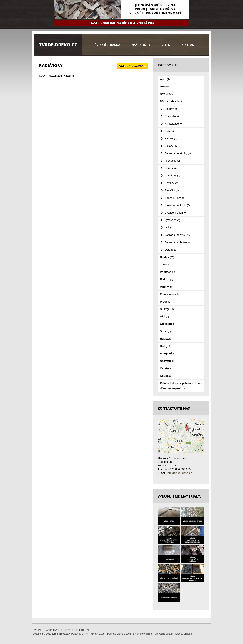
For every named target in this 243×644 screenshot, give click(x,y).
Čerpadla (172, 116)
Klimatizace (174, 124)
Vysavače (172, 220)
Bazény (171, 109)
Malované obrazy (164, 634)
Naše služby (141, 45)
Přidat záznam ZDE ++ (133, 66)
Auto (165, 79)
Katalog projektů (184, 634)
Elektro (167, 279)
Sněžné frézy (175, 198)
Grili (169, 227)
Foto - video (170, 294)
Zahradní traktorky (178, 153)
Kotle (170, 131)
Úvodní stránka (107, 45)
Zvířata (166, 264)
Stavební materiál (177, 205)
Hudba (166, 339)
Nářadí (171, 168)
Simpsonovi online (143, 634)
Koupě (166, 376)
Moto (165, 86)
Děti (164, 316)
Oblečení (168, 324)
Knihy (166, 346)
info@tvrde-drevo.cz (179, 473)
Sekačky (172, 190)
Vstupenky (169, 353)
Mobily (166, 287)
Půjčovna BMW (79, 634)
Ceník (166, 45)
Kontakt (189, 45)
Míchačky (172, 161)
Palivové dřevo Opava (119, 634)
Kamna (171, 138)
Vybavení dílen (176, 213)
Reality (167, 257)
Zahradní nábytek (177, 235)
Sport (165, 331)
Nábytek (167, 361)
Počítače (168, 272)
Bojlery (171, 146)
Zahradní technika (178, 242)
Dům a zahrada (172, 101)
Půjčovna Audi (97, 634)
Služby (167, 309)
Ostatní (171, 250)
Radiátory (172, 175)
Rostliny (171, 183)
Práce (166, 302)
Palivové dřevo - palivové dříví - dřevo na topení (181, 386)
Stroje (166, 94)
